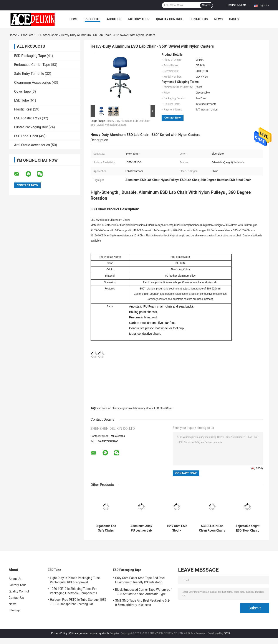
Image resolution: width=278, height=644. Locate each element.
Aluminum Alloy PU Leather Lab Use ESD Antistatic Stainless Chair (141, 528)
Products (93, 19)
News (218, 19)
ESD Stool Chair (47, 35)
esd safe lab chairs (108, 408)
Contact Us (199, 19)
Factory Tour (139, 19)
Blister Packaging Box (31, 127)
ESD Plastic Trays (28, 118)
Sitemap (14, 610)
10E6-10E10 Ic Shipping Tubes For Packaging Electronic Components (74, 591)
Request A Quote (237, 5)
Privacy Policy (59, 633)
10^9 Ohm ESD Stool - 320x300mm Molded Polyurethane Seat (177, 528)
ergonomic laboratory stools (137, 408)
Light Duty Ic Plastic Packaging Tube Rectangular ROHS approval (75, 580)
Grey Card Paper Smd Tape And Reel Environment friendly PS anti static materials (140, 581)
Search (206, 5)
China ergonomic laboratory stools (89, 633)
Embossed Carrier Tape (32, 65)
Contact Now (173, 118)
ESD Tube (22, 100)
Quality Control (169, 19)
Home (74, 19)
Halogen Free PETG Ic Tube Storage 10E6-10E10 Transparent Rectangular (79, 602)
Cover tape (22, 91)
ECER (227, 633)
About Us (114, 19)
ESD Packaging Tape (30, 56)
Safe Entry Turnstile (29, 74)
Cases (234, 19)
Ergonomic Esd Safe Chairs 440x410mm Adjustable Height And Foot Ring (106, 528)
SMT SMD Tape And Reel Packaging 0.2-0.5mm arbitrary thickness (143, 603)
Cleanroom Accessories (32, 83)
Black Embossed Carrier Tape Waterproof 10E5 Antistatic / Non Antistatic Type (143, 592)
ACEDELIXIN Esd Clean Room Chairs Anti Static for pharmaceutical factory (212, 528)
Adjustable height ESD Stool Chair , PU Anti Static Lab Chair (248, 528)
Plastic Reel (23, 109)
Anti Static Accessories (32, 145)
